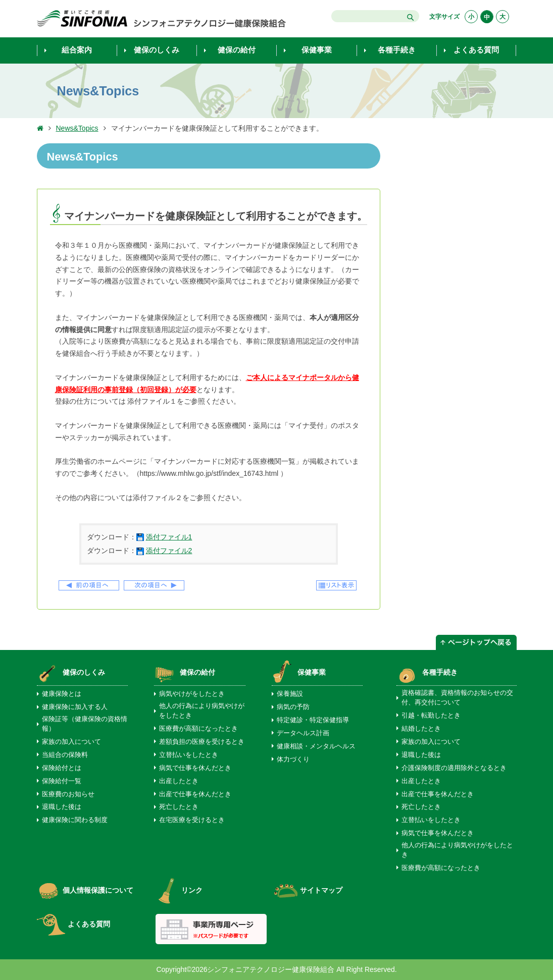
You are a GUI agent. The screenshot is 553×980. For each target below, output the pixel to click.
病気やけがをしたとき (192, 694)
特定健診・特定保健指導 (313, 720)
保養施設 (290, 694)
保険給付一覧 (62, 781)
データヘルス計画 (303, 733)
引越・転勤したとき (431, 716)
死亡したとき (179, 807)
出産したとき (179, 781)
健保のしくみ (84, 672)
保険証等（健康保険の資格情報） (85, 724)
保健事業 (312, 672)
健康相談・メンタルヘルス (316, 746)
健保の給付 (197, 672)
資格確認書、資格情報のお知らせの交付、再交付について (457, 698)
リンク (179, 890)
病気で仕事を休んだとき (195, 768)
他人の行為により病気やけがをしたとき (202, 711)
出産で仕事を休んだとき (195, 794)
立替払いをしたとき (189, 755)
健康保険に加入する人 (75, 707)
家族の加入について (71, 742)
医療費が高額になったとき (198, 729)
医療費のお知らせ (68, 794)
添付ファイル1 (169, 537)
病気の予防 (293, 707)
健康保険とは (62, 694)
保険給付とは (62, 768)
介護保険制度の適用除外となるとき (454, 768)
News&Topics (77, 128)
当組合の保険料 (65, 755)
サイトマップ (308, 890)
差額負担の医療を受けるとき (202, 742)
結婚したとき (421, 729)
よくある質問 (73, 924)
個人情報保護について (85, 890)
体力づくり (293, 759)
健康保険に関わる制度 (75, 820)
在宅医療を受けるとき (192, 820)
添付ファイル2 (169, 551)
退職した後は (62, 807)
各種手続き (440, 672)
